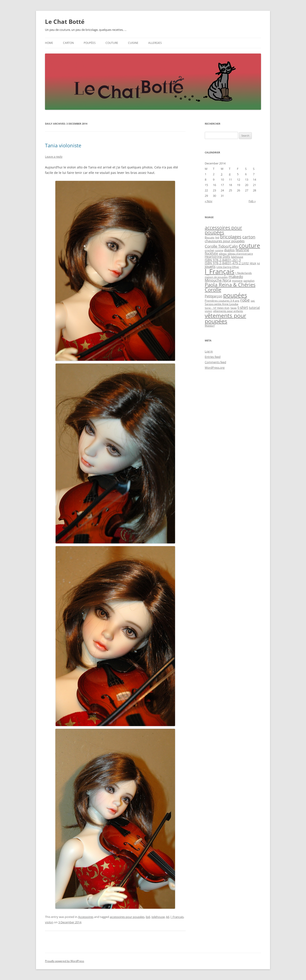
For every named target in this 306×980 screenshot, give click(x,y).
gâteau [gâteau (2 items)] (223, 254)
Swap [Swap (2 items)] (234, 308)
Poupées (90, 43)
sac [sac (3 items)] (253, 301)
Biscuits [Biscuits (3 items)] (210, 237)
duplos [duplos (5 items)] (229, 250)
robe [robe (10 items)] (245, 300)
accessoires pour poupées (127, 917)
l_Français (177, 917)
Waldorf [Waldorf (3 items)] (210, 326)
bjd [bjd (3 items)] (217, 237)
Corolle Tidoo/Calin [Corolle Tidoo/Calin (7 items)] (221, 246)
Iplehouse (158, 917)
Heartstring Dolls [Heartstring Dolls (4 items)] (217, 257)
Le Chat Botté (65, 22)
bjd (148, 917)
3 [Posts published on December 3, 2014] (222, 174)
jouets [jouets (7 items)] (210, 266)
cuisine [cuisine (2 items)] (219, 250)
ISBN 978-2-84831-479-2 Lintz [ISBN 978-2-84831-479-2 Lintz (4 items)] (227, 263)
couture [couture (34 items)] (249, 246)
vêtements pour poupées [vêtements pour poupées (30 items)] (225, 318)
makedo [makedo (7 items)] (236, 277)
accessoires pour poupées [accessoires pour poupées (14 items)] (223, 230)
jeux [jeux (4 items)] (253, 263)
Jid (168, 917)
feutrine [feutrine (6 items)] (242, 250)
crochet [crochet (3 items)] (209, 250)
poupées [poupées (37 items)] (235, 295)
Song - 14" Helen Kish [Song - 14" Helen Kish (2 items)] (217, 308)
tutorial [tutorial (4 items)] (254, 308)
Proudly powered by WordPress (65, 961)
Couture (112, 43)
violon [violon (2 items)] (208, 311)
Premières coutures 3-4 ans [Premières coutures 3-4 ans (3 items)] (222, 301)
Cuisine (133, 43)
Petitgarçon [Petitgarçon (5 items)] (214, 296)
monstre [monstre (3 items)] (237, 281)
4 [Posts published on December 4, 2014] (230, 174)
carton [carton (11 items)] (249, 237)
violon (49, 922)
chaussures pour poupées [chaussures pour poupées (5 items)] (225, 241)
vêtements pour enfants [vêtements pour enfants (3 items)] (228, 311)
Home (49, 43)
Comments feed (215, 362)
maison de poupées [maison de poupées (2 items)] (216, 277)
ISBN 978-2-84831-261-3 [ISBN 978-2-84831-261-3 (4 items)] (223, 260)
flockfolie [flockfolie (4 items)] (211, 253)
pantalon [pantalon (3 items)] (249, 281)
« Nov (209, 201)
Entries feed (213, 357)
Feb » (252, 201)
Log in (209, 351)
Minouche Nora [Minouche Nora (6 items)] (218, 280)
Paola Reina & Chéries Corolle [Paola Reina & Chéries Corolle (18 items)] (230, 287)
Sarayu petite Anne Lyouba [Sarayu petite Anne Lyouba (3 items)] (222, 304)
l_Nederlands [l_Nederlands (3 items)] (244, 273)
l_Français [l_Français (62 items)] (220, 271)
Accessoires (86, 917)
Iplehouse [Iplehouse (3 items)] (237, 257)
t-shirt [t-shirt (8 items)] (243, 307)
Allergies (155, 43)
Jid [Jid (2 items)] (258, 263)
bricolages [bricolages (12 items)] (231, 237)
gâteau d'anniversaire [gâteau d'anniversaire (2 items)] (240, 254)
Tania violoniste (63, 145)
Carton (68, 43)
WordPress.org (215, 368)
